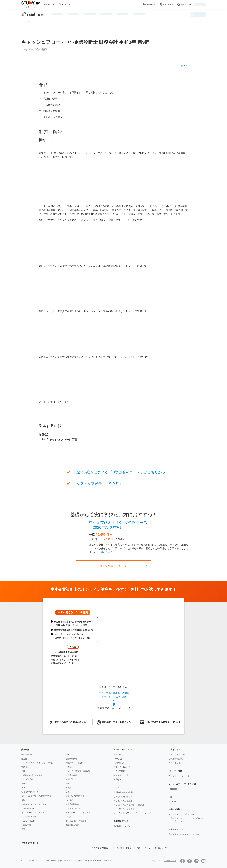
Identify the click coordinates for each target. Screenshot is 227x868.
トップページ (51, 861)
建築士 (24, 800)
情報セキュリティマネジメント (35, 804)
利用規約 (78, 861)
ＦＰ (23, 788)
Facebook (173, 789)
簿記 (67, 784)
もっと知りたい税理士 (123, 801)
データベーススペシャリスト (78, 813)
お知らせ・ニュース (122, 767)
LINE (171, 797)
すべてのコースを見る (113, 566)
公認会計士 (70, 779)
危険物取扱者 (71, 759)
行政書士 (69, 767)
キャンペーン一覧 (121, 775)
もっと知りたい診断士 (123, 797)
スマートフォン (170, 861)
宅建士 (68, 792)
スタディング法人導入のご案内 (182, 814)
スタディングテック (30, 817)
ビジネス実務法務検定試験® (78, 771)
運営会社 (117, 754)
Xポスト (183, 66)
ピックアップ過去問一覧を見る (98, 483)
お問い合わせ (184, 4)
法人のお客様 (166, 4)
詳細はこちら (106, 552)
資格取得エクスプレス (123, 826)
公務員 (68, 817)
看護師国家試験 (72, 825)
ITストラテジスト (73, 808)
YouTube (172, 801)
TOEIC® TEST (28, 821)
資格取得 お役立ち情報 (123, 792)
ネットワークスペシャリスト (34, 813)
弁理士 (24, 771)
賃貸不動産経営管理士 (75, 796)
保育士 (24, 829)
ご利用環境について (177, 759)
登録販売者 (26, 825)
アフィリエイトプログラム (180, 776)
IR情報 (116, 759)
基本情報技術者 (72, 804)
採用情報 (117, 763)
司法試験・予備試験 (74, 763)
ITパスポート (71, 800)
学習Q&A (117, 779)
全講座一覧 (149, 4)
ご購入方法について (177, 754)
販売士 (24, 759)
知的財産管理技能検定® (32, 775)
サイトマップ (109, 861)
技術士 (68, 754)
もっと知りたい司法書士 (124, 809)
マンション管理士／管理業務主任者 (37, 796)
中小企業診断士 (28, 754)
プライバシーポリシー (93, 861)
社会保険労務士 (28, 779)
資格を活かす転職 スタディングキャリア (186, 834)
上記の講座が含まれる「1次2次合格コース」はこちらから (119, 472)
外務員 (68, 788)
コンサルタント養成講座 (76, 821)
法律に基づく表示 (65, 861)
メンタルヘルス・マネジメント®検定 (37, 763)
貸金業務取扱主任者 (30, 792)
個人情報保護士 (72, 775)
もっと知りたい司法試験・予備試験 (129, 805)
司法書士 (25, 767)
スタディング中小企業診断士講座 (32, 14)
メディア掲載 (119, 771)
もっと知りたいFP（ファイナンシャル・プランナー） (137, 813)
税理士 (24, 784)
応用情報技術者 (28, 808)
